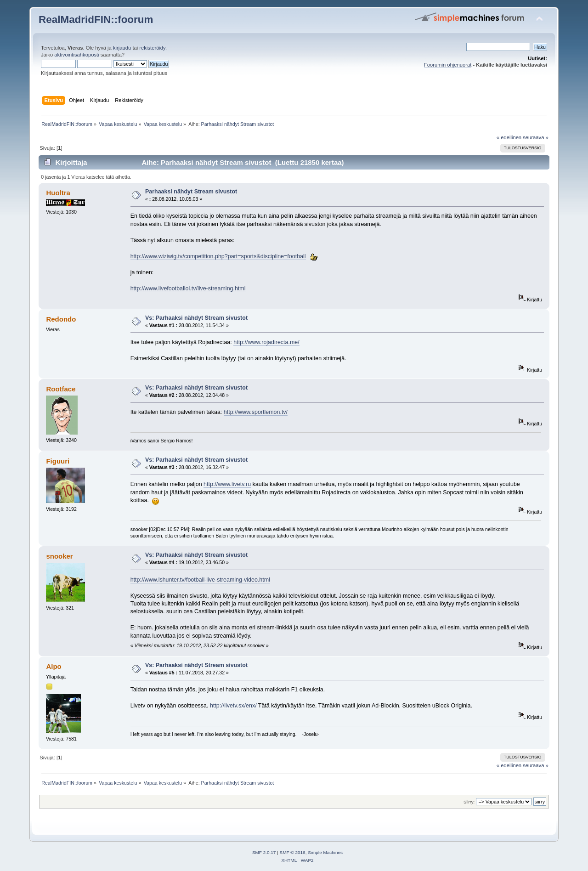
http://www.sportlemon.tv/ (256, 412)
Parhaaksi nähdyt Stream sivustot (191, 192)
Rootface (61, 389)
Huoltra (58, 193)
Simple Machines (325, 852)
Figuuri (58, 461)
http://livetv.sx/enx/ (233, 706)
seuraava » (536, 137)
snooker (59, 556)
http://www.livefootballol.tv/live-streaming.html (188, 288)
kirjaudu (122, 48)
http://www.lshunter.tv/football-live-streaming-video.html (200, 580)
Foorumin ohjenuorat (448, 65)
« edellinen (509, 137)
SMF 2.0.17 (264, 852)
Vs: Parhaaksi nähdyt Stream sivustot (196, 318)
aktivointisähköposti (76, 55)
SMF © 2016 (293, 852)
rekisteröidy (152, 48)
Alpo (54, 666)
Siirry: (469, 802)
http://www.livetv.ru (227, 484)
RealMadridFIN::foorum (96, 20)
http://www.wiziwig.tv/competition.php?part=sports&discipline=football (218, 256)
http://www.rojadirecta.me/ (266, 342)
